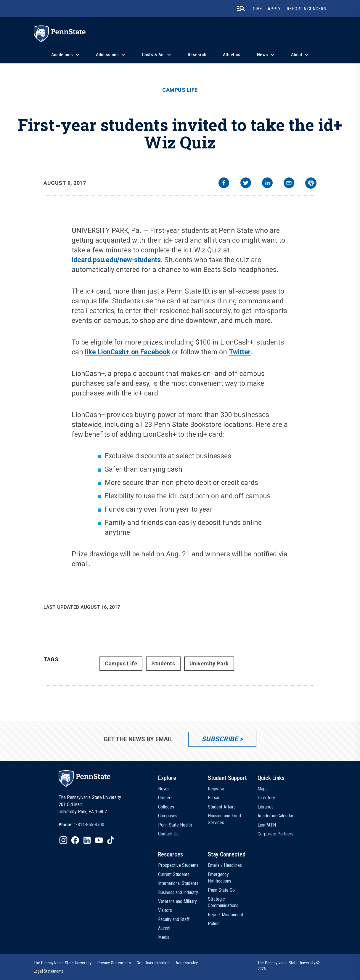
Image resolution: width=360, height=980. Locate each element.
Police (214, 924)
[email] (289, 184)
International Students (178, 883)
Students (163, 663)
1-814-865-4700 (89, 825)
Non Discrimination (153, 963)
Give (257, 9)
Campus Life (180, 90)
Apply (274, 9)
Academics (62, 55)
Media (164, 937)
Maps (263, 789)
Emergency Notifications (220, 878)
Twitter (240, 352)
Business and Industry (178, 892)
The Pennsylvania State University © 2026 (289, 966)
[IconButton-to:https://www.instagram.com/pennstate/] (63, 840)
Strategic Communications (223, 902)
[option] (81, 825)
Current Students (174, 874)
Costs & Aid (153, 55)
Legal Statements (49, 971)
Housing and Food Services (224, 819)
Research (197, 55)
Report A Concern (306, 9)
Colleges (166, 807)
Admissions (107, 55)
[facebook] (224, 184)
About (297, 55)
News (262, 55)
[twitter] (246, 184)
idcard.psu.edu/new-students (116, 260)
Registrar (216, 789)
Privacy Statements (114, 963)
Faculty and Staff (174, 919)
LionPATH (267, 825)
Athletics (232, 55)
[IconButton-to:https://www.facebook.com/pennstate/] (75, 840)
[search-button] (241, 9)
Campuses (168, 816)
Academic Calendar (275, 816)
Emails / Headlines (225, 865)
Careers (165, 798)
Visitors (165, 910)
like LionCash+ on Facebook (128, 352)
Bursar (214, 798)
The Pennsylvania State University (63, 963)
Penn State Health (175, 825)
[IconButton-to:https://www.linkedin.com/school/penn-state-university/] (87, 840)
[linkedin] (267, 184)
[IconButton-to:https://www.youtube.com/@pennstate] (99, 840)
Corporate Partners (275, 834)
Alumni (164, 928)
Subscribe (220, 739)
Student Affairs (222, 807)
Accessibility (187, 963)
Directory (266, 798)
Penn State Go (221, 890)
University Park (209, 663)
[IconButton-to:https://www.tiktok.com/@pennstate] (111, 840)
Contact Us (168, 834)
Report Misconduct (226, 915)
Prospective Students (178, 865)
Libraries (266, 807)
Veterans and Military (177, 901)
